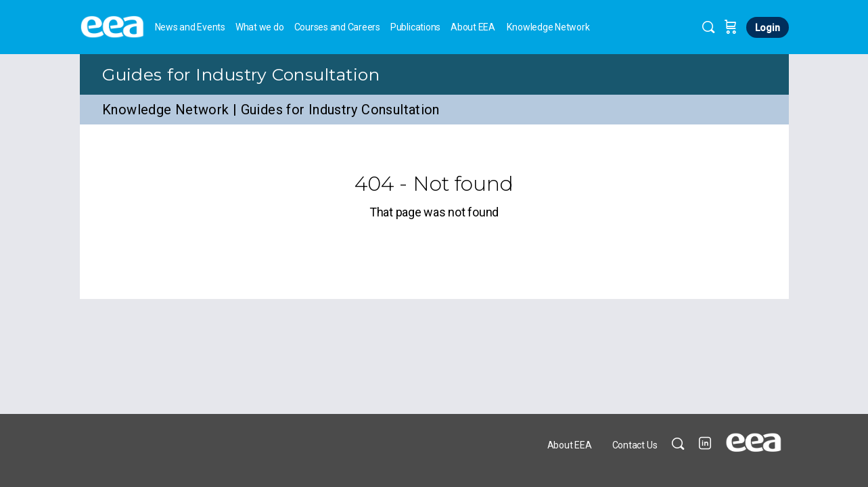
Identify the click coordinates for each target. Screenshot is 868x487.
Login (768, 28)
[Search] (708, 27)
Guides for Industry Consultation (241, 74)
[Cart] (731, 27)
